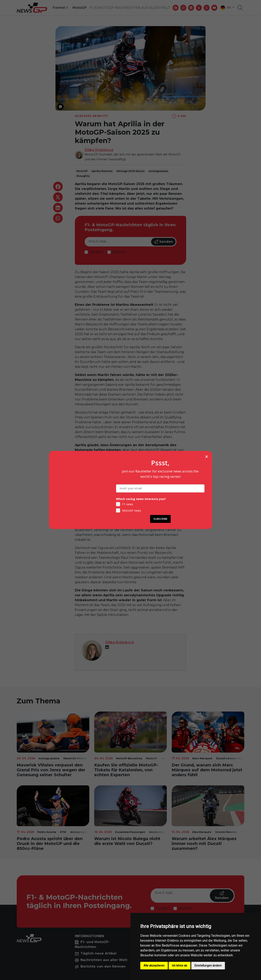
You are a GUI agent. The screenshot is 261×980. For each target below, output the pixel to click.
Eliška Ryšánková (99, 150)
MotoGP (80, 8)
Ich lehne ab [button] (180, 966)
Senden (163, 242)
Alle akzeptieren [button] (154, 966)
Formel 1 (60, 8)
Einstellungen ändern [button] (208, 966)
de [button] (226, 8)
